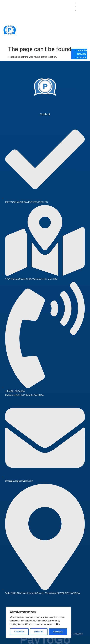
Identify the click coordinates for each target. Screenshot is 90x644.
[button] (79, 29)
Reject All (39, 632)
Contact (82, 10)
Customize (19, 632)
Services (82, 7)
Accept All (58, 632)
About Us (82, 3)
